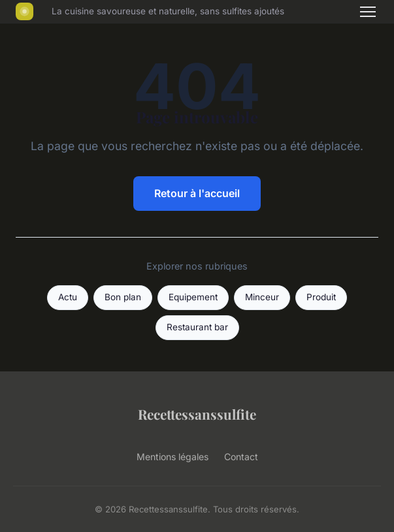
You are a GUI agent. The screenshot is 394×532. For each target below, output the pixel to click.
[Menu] (368, 12)
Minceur (262, 297)
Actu (68, 297)
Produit (321, 297)
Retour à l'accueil (197, 193)
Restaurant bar (197, 327)
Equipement (193, 297)
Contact (241, 457)
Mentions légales (172, 457)
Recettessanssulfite (197, 414)
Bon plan (123, 297)
